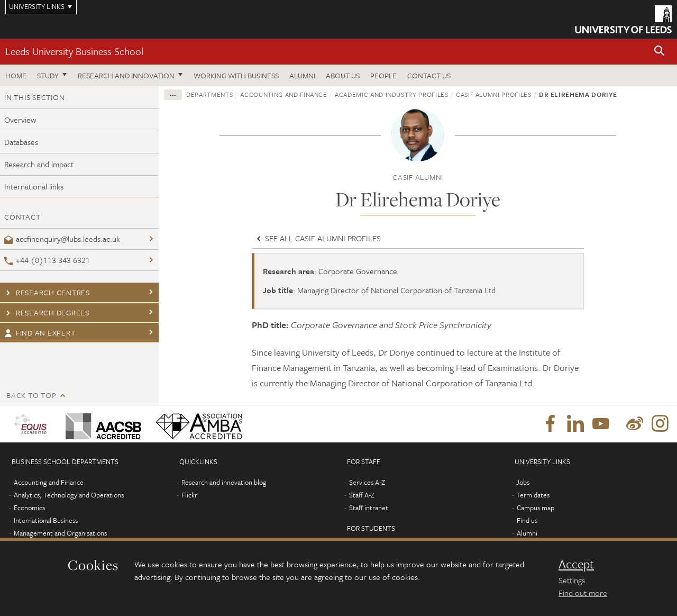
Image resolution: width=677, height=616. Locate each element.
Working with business (236, 75)
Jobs (523, 482)
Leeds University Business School (74, 51)
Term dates (533, 495)
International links (34, 186)
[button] (660, 52)
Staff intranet (369, 508)
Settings (572, 580)
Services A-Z (367, 482)
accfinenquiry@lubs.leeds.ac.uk (62, 239)
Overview (20, 120)
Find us (527, 520)
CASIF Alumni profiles (494, 94)
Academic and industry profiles (392, 94)
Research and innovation (126, 75)
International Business (46, 520)
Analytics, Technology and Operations (69, 495)
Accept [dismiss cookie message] (576, 564)
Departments (209, 94)
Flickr (189, 495)
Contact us (429, 75)
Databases (21, 142)
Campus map (536, 508)
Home (16, 75)
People (383, 75)
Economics (29, 508)
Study (48, 75)
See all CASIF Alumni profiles (318, 238)
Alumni (302, 75)
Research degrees (47, 312)
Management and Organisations (60, 533)
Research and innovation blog (224, 482)
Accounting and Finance (283, 94)
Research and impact (39, 164)
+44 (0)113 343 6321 (47, 260)
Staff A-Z (362, 495)
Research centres (47, 292)
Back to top (31, 395)
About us (343, 75)
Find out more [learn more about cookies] (583, 593)
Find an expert (40, 333)
